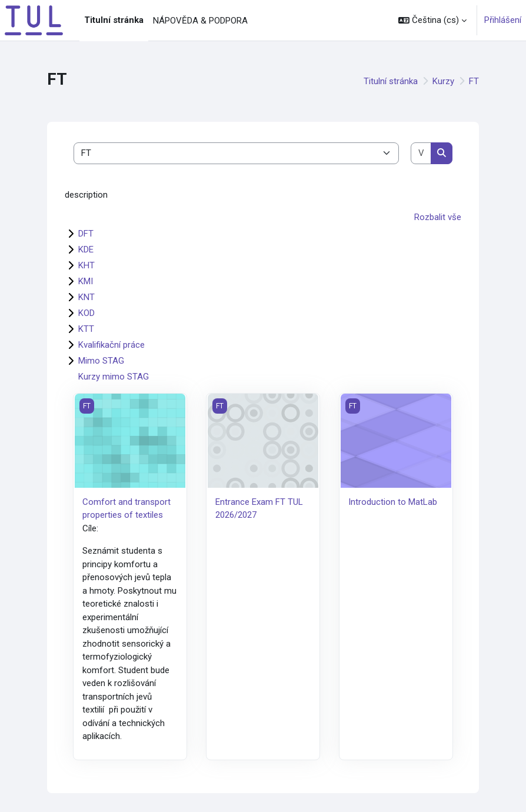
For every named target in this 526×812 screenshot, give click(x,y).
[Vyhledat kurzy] (422, 153)
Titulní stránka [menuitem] (114, 20)
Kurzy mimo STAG (114, 377)
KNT (86, 297)
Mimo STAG (101, 361)
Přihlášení (503, 20)
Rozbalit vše (438, 217)
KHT (86, 265)
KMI (86, 281)
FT (474, 81)
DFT (86, 234)
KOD (86, 313)
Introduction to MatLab (393, 502)
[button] (432, 20)
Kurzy (443, 81)
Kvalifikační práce (111, 345)
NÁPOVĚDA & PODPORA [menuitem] (200, 21)
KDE (86, 249)
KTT (86, 329)
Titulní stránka (391, 81)
